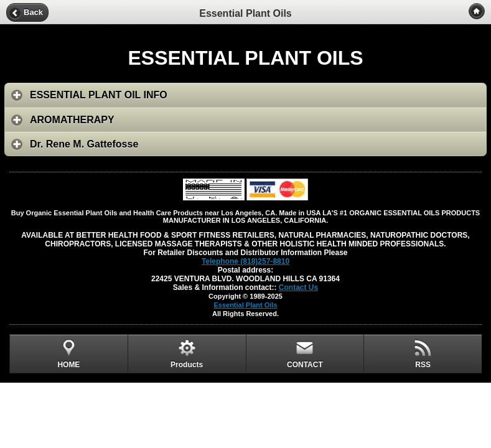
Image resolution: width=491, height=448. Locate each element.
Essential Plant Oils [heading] (245, 13)
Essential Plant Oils (245, 305)
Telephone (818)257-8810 (245, 261)
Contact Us (298, 287)
